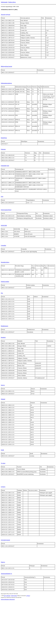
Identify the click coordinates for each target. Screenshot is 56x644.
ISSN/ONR (4, 225)
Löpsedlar (3, 245)
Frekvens (3, 149)
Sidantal (3, 399)
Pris (2, 293)
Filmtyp (3, 562)
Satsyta (3, 385)
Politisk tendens (5, 281)
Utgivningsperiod (5, 540)
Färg (2, 196)
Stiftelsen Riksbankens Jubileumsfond (8, 599)
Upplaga (3, 487)
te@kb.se (28, 596)
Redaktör (3, 337)
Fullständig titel (5, 166)
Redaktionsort (5, 326)
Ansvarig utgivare (6, 14)
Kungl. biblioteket (7, 596)
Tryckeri (3, 463)
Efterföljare (4, 138)
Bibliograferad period (6, 66)
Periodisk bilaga (5, 262)
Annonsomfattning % (6, 573)
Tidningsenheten (14, 596)
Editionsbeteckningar (6, 83)
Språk (2, 450)
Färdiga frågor (12, 2)
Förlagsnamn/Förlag (6, 210)
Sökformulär (4, 2)
